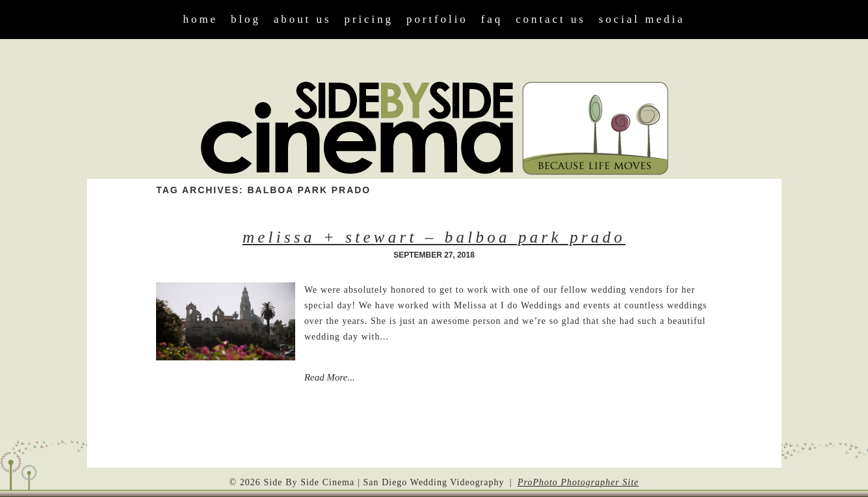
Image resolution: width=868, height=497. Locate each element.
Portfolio (437, 19)
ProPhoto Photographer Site (578, 482)
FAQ (492, 19)
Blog (246, 19)
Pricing (369, 19)
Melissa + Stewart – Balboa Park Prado (434, 237)
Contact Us (551, 19)
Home (201, 19)
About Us (303, 19)
